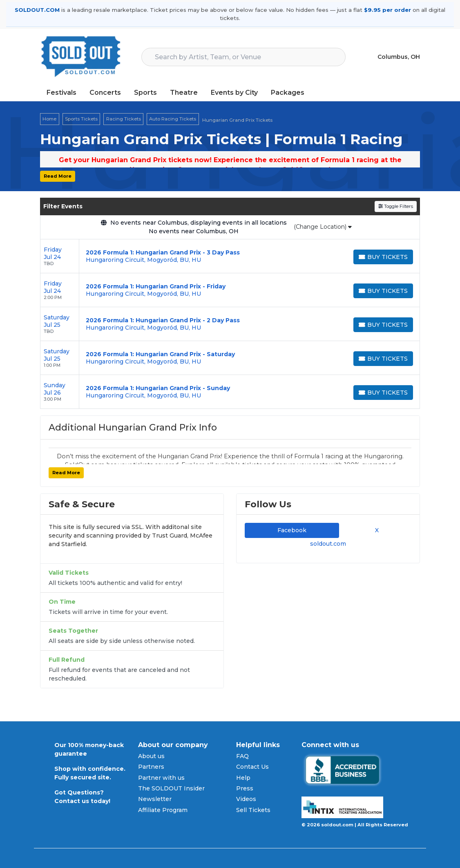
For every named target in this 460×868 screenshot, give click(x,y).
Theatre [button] (184, 93)
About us (151, 756)
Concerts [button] (105, 93)
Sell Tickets (253, 810)
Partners (151, 767)
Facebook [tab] (292, 530)
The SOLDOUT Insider (171, 788)
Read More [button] (58, 176)
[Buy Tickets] (383, 257)
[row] (230, 256)
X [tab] (375, 530)
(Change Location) (323, 227)
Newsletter (155, 799)
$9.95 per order (387, 10)
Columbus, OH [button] (399, 57)
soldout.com (328, 544)
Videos (246, 799)
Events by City (234, 93)
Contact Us (252, 767)
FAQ (242, 756)
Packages (288, 93)
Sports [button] (145, 93)
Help (243, 778)
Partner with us (161, 778)
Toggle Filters (396, 206)
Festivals (61, 93)
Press (245, 788)
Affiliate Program (163, 810)
